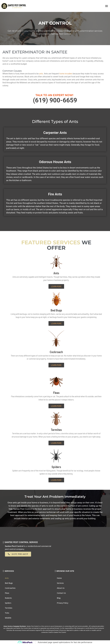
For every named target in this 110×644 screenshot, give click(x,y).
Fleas (7, 593)
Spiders (8, 603)
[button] (107, 6)
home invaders (66, 74)
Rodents (8, 598)
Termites (9, 608)
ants (41, 74)
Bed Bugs (9, 583)
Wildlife (8, 618)
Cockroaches (10, 588)
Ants (7, 578)
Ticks (7, 613)
